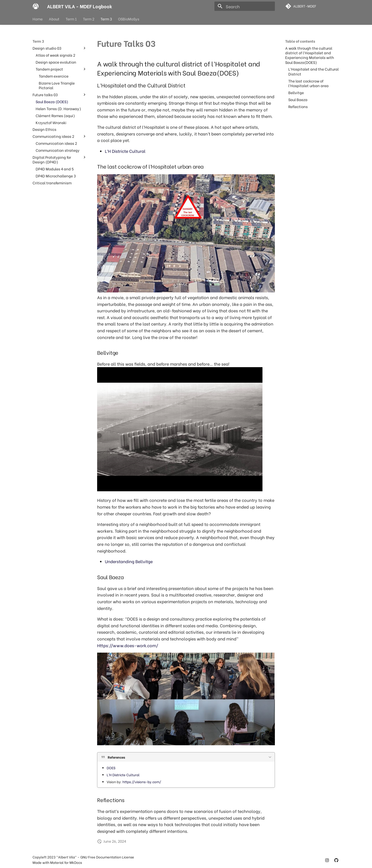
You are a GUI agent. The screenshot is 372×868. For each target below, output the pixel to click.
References (116, 757)
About (54, 19)
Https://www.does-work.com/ (128, 645)
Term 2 (89, 19)
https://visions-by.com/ (142, 782)
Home (38, 19)
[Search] (245, 6)
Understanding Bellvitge (129, 561)
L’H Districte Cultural (125, 151)
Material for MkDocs (66, 862)
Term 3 (106, 19)
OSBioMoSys (129, 19)
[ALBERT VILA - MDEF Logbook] (36, 6)
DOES (111, 768)
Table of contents (300, 41)
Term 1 (71, 19)
